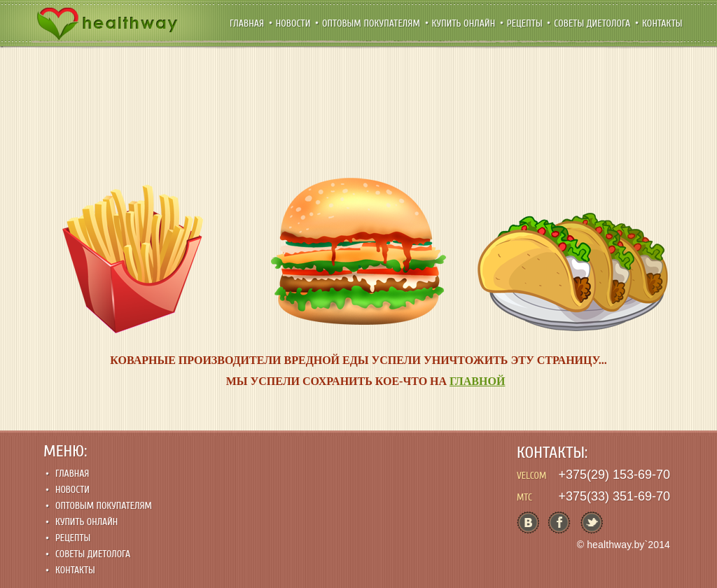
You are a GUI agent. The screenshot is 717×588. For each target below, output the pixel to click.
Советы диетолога (593, 23)
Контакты (662, 23)
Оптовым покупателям (373, 23)
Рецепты (526, 23)
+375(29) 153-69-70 (614, 475)
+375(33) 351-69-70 (614, 496)
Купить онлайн (465, 23)
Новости (294, 23)
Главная (248, 23)
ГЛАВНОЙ (477, 381)
